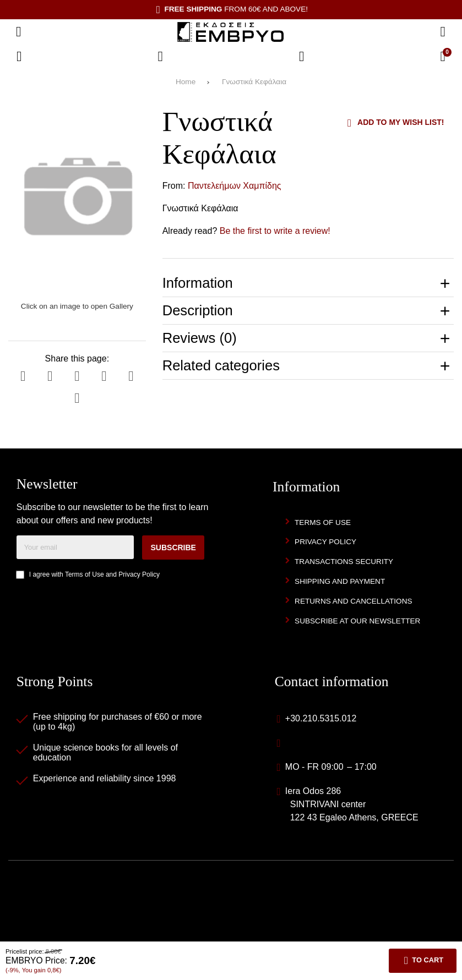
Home (186, 82)
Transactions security (344, 562)
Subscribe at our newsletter (357, 621)
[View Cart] (443, 57)
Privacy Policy (139, 574)
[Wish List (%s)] (160, 57)
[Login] (302, 57)
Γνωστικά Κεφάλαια (254, 82)
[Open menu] (19, 32)
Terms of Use (85, 574)
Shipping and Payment (340, 581)
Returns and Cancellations (354, 601)
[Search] (443, 32)
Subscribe (173, 548)
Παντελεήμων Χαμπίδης (235, 186)
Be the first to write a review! (275, 231)
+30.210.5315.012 (321, 718)
